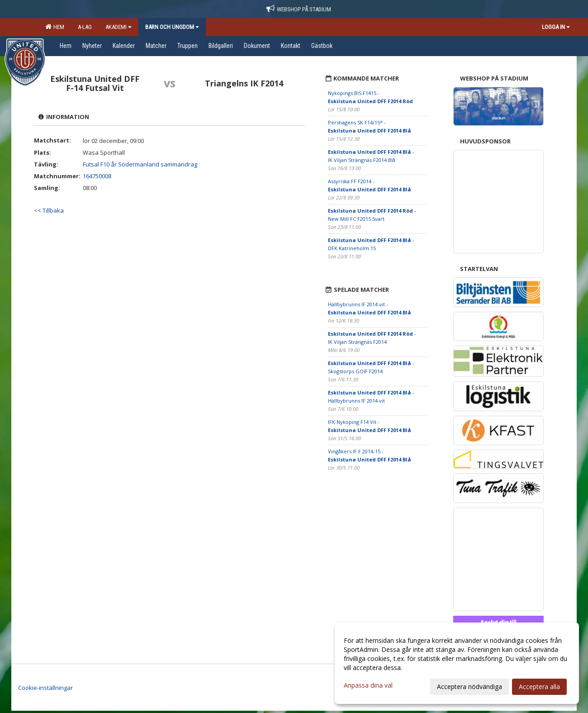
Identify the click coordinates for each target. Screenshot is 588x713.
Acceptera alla (539, 687)
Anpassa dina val (368, 685)
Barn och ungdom (172, 27)
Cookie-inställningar (45, 688)
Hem (55, 27)
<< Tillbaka (49, 210)
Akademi (119, 27)
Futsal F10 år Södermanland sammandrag (140, 164)
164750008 (97, 176)
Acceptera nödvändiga (469, 687)
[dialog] (457, 663)
